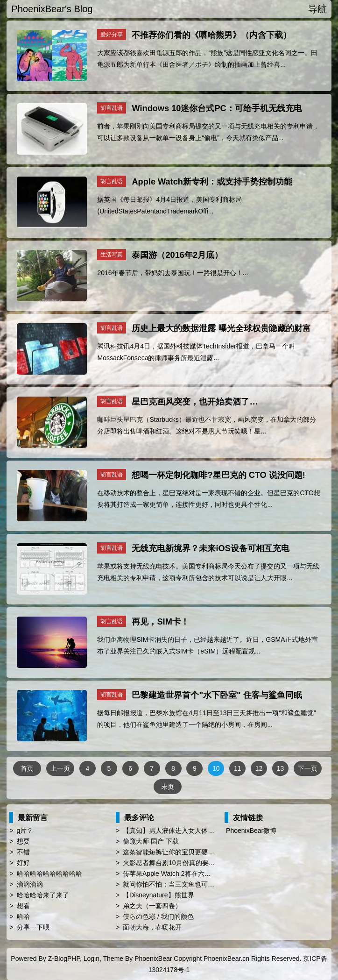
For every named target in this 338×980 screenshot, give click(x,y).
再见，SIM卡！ (160, 622)
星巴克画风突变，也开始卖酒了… (195, 402)
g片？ (25, 831)
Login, (92, 959)
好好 (23, 863)
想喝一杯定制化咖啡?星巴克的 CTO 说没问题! (218, 475)
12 (259, 768)
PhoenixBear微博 (251, 831)
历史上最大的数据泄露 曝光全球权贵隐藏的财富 (221, 328)
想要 (23, 841)
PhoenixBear (153, 959)
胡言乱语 (112, 108)
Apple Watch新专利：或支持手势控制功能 (212, 182)
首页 (27, 768)
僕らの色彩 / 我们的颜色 (158, 916)
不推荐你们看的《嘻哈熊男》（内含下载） (211, 35)
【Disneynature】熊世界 (158, 895)
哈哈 (23, 916)
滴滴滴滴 (30, 884)
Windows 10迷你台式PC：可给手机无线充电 (217, 108)
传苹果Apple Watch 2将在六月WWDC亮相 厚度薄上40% (205, 873)
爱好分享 (112, 35)
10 (216, 768)
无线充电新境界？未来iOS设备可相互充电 (210, 548)
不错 (23, 852)
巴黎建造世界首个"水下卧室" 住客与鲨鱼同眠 (217, 695)
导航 (317, 9)
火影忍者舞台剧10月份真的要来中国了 (179, 863)
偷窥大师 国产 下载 (151, 841)
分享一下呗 (33, 927)
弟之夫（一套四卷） (152, 906)
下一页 (308, 768)
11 (238, 768)
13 (281, 768)
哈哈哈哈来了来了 (43, 895)
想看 (23, 906)
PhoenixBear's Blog (52, 9)
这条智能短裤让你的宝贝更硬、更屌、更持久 (188, 852)
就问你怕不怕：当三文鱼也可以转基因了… (185, 884)
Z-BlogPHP (64, 959)
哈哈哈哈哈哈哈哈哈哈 (49, 873)
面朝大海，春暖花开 (152, 927)
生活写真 (112, 255)
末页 (168, 787)
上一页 (60, 768)
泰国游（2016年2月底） (177, 255)
